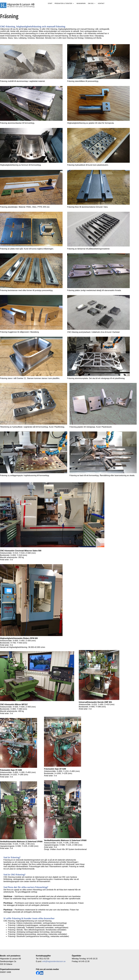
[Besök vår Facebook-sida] (38, 973)
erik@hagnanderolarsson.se (54, 961)
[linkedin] (41, 973)
